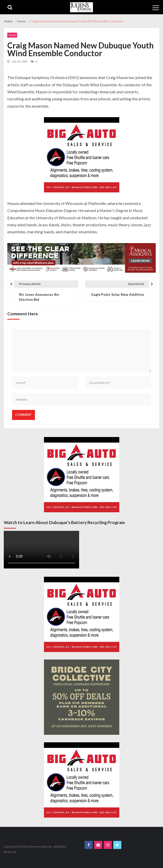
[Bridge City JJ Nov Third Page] (82, 697)
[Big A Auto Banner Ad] (82, 155)
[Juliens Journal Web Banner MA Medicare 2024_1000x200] (82, 258)
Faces (12, 35)
